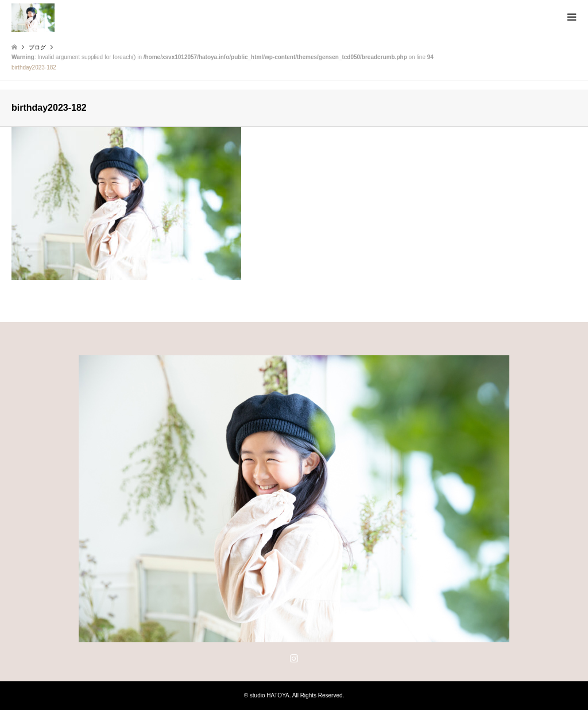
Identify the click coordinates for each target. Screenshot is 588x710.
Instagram (294, 658)
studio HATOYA (270, 695)
